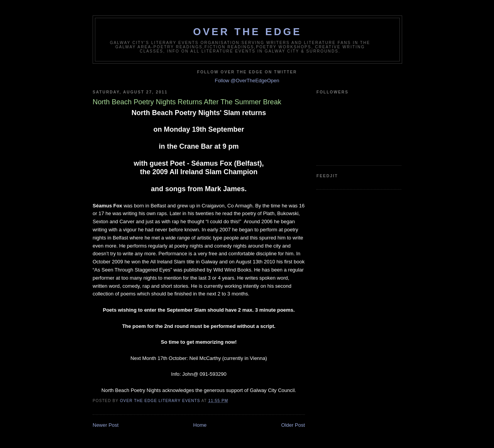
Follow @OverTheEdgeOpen (247, 81)
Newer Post (106, 425)
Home (200, 425)
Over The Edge (247, 32)
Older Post (293, 425)
